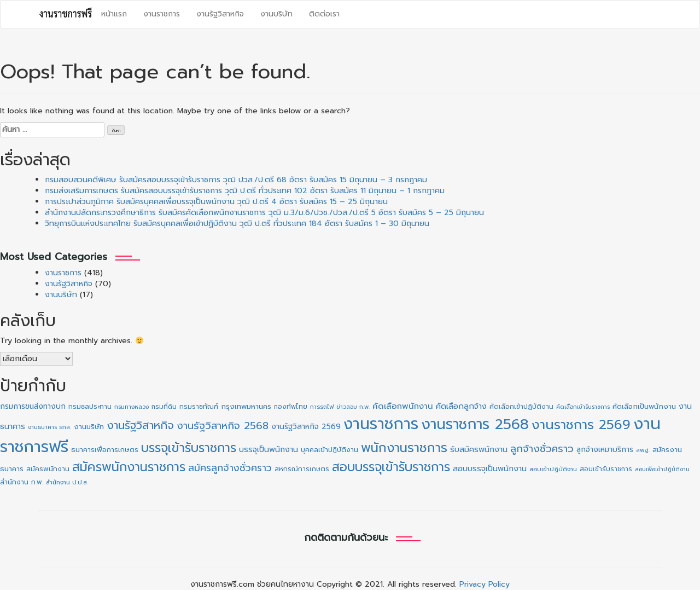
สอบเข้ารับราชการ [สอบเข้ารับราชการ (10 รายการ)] (606, 469)
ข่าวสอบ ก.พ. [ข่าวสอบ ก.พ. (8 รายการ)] (353, 407)
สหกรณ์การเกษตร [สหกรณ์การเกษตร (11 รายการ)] (302, 469)
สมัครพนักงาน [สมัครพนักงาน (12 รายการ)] (48, 469)
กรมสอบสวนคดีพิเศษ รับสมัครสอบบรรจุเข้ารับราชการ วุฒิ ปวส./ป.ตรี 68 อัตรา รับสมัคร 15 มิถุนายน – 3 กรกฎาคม (236, 180)
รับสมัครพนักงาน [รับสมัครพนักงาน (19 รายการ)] (479, 449)
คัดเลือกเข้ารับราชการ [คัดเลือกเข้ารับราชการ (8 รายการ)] (583, 407)
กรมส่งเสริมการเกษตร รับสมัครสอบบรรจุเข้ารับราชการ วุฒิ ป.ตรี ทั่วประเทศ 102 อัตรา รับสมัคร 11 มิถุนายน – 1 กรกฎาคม (245, 191)
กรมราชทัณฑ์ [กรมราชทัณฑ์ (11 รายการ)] (199, 407)
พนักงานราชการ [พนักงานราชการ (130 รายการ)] (404, 448)
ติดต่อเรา (324, 14)
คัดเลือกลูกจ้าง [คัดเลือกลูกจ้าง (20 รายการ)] (461, 406)
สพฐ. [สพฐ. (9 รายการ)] (643, 450)
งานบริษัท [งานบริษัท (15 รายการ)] (89, 427)
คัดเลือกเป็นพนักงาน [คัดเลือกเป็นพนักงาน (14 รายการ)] (644, 407)
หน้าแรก (114, 14)
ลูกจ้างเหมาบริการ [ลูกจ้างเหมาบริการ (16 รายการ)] (605, 450)
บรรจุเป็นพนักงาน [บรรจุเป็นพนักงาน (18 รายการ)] (269, 450)
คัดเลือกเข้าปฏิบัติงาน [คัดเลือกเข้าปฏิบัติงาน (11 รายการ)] (521, 407)
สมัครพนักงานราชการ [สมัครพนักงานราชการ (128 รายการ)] (129, 467)
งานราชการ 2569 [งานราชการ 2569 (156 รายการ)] (581, 425)
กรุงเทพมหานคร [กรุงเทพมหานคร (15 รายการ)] (246, 406)
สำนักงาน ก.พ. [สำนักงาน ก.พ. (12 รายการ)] (22, 482)
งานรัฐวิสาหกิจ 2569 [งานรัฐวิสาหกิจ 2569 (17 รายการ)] (306, 427)
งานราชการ (162, 14)
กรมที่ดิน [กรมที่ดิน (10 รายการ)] (164, 407)
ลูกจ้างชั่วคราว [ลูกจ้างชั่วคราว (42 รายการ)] (542, 449)
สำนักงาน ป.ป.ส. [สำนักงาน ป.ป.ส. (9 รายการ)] (67, 482)
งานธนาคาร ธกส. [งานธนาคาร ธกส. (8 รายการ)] (49, 427)
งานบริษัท (276, 14)
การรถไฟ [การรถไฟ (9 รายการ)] (322, 407)
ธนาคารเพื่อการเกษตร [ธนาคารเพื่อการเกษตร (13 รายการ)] (105, 450)
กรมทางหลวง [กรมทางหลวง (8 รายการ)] (132, 407)
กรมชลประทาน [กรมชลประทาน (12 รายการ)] (90, 407)
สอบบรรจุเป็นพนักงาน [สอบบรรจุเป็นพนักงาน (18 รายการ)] (490, 469)
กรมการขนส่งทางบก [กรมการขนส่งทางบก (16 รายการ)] (33, 406)
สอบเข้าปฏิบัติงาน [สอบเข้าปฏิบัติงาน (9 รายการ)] (553, 469)
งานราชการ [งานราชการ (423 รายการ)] (381, 424)
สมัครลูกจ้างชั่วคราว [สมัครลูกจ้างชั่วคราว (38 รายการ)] (230, 468)
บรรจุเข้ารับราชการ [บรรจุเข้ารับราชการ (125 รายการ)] (189, 448)
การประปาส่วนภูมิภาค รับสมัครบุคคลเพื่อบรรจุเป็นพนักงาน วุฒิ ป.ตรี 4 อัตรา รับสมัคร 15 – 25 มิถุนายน (216, 202)
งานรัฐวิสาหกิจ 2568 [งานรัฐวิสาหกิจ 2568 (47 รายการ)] (223, 426)
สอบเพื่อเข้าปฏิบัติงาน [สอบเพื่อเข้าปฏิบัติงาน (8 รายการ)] (662, 469)
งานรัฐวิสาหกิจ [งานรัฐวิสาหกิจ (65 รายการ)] (140, 425)
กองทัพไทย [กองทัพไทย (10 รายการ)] (291, 407)
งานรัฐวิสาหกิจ (220, 14)
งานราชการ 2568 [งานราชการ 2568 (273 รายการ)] (475, 424)
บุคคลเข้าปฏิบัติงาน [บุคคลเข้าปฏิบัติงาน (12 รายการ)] (329, 450)
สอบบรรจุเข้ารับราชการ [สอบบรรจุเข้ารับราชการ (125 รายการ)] (391, 467)
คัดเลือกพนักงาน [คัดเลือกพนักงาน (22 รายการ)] (403, 406)
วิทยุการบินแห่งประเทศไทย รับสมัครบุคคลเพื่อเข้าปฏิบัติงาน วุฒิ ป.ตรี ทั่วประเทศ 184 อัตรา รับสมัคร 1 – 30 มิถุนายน (237, 224)
